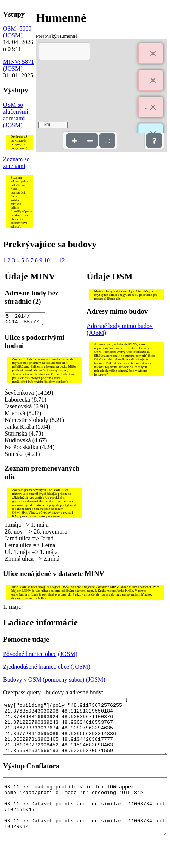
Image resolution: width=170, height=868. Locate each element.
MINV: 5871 (19, 62)
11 (55, 260)
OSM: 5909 (17, 28)
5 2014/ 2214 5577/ (25, 320)
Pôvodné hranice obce (30, 656)
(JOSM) (13, 35)
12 (62, 260)
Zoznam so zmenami (16, 162)
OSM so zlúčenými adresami (16, 112)
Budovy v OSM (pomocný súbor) (44, 682)
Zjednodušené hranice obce (36, 669)
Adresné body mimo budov (120, 326)
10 (48, 260)
